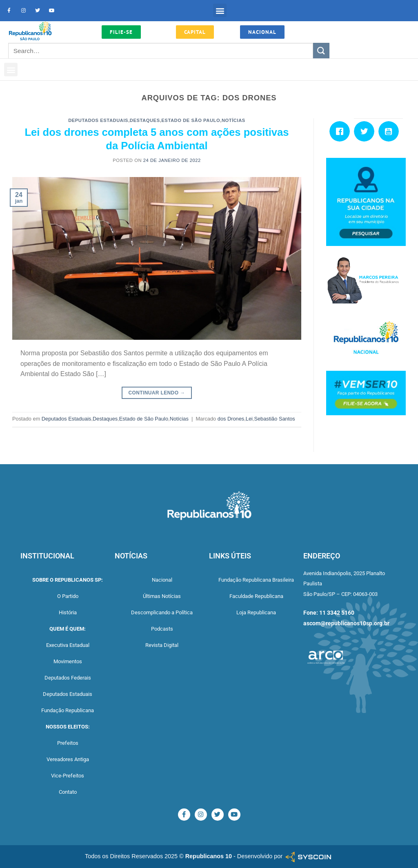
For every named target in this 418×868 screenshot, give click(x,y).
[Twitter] (366, 131)
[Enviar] (321, 51)
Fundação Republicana (68, 710)
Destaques (145, 120)
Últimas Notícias (162, 596)
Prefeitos (68, 743)
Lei (249, 419)
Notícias (233, 120)
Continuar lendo (157, 393)
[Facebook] (342, 131)
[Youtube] (391, 131)
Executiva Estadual (68, 645)
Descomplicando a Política (162, 612)
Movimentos (68, 661)
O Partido (68, 596)
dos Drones (231, 419)
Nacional (162, 580)
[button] (220, 10)
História (68, 612)
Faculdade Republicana (256, 596)
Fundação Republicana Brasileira (256, 580)
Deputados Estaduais (98, 120)
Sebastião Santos (274, 419)
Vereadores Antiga (68, 759)
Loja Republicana (256, 612)
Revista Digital (162, 645)
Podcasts (162, 629)
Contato (68, 792)
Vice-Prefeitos (68, 776)
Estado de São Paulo (191, 120)
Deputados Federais (68, 678)
